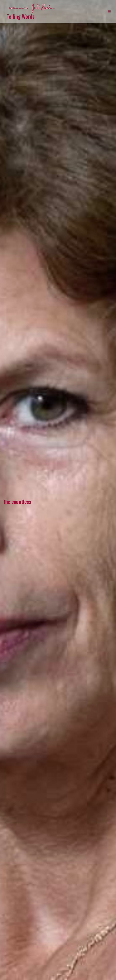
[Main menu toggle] (109, 12)
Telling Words (21, 16)
